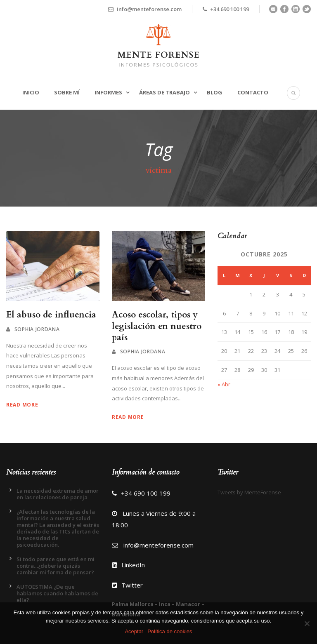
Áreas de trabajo (164, 92)
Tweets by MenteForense (249, 492)
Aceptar (134, 631)
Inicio (31, 92)
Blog (214, 92)
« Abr (224, 384)
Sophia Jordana (37, 329)
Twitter (127, 585)
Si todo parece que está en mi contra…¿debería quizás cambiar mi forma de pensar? (56, 566)
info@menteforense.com (158, 545)
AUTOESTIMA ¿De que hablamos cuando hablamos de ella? (57, 593)
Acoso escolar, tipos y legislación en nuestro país (157, 326)
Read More (22, 405)
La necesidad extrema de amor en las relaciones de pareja (58, 494)
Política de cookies (170, 631)
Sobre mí (67, 92)
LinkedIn (128, 565)
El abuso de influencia (51, 315)
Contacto (253, 92)
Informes (108, 92)
